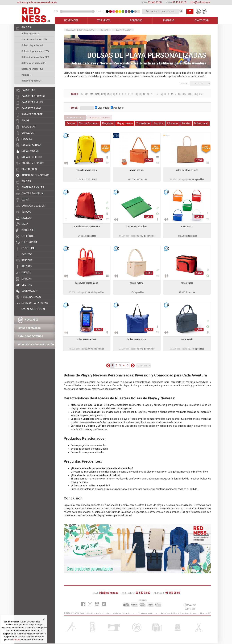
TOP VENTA (104, 20)
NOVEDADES (71, 20)
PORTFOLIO (136, 20)
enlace (17, 640)
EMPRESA (169, 20)
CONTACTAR (202, 20)
